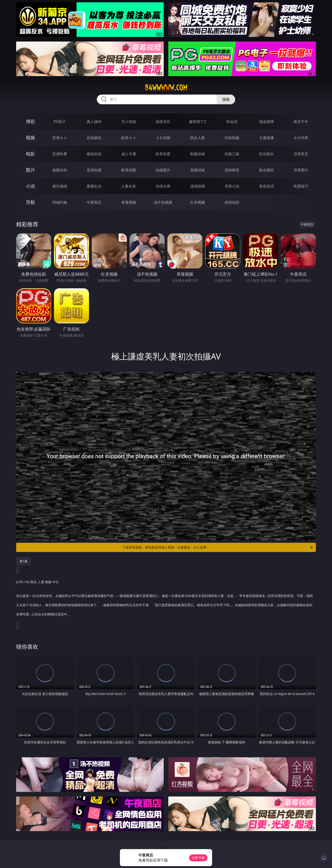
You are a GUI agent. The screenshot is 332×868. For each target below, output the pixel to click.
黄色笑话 (267, 186)
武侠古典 (163, 186)
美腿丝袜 (198, 170)
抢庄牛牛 (301, 122)
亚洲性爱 (60, 154)
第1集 (24, 561)
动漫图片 (163, 170)
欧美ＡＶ (129, 138)
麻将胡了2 (197, 122)
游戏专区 (163, 122)
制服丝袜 (198, 154)
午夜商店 (94, 202)
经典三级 (232, 154)
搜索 (226, 99)
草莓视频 (129, 202)
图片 (30, 170)
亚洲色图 (94, 170)
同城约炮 (60, 202)
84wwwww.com (166, 88)
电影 (30, 154)
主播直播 (267, 138)
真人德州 (94, 122)
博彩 (30, 121)
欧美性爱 (163, 154)
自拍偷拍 (94, 138)
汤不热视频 (163, 202)
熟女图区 (267, 170)
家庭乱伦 (94, 186)
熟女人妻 (198, 138)
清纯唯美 (232, 170)
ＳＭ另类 (301, 138)
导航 (30, 202)
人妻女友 (129, 186)
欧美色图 (129, 170)
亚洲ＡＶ (60, 138)
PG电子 (60, 122)
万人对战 (129, 122)
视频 (30, 138)
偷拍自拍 (94, 154)
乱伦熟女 (267, 154)
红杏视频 (198, 202)
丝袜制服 (232, 138)
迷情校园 (198, 186)
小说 (30, 186)
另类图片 (301, 170)
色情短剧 (232, 202)
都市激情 (60, 186)
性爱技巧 (301, 186)
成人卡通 (129, 154)
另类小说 (232, 186)
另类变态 (301, 154)
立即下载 (198, 858)
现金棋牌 (267, 122)
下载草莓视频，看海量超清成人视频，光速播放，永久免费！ (218, 547)
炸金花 (232, 122)
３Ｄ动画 (163, 138)
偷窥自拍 (60, 170)
